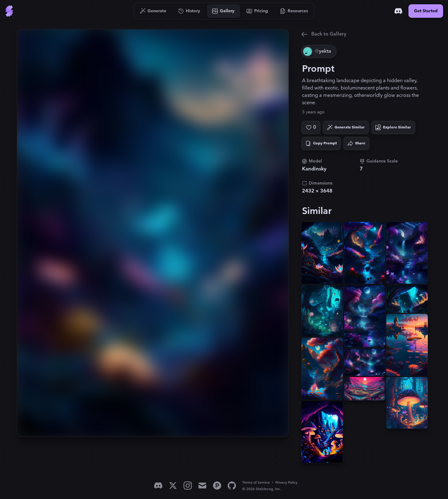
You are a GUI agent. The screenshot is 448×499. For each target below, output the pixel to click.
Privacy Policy (286, 483)
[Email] (202, 486)
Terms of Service (256, 483)
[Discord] (398, 11)
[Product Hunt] (217, 486)
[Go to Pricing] (257, 11)
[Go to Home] (9, 11)
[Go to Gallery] (224, 11)
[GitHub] (232, 486)
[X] (173, 486)
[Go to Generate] (153, 11)
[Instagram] (188, 486)
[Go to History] (189, 11)
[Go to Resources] (294, 11)
